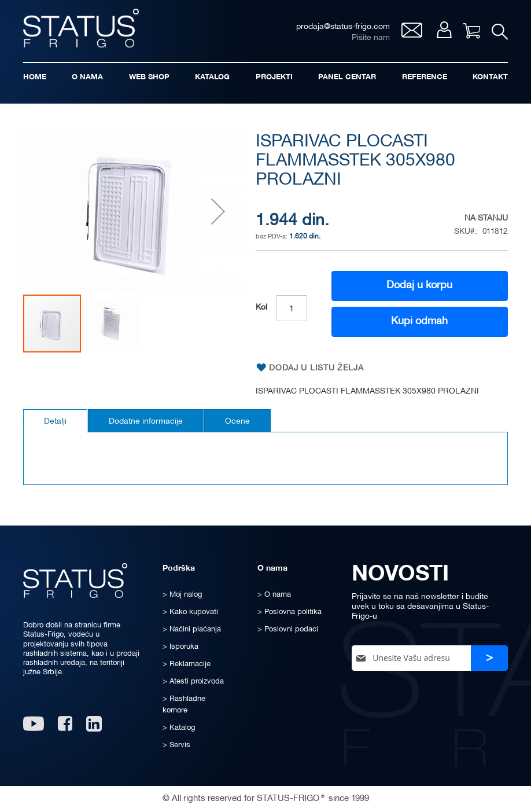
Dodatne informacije (146, 422)
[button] (218, 212)
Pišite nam (371, 38)
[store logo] (81, 28)
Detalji (55, 422)
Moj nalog (444, 30)
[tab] (55, 421)
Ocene (237, 422)
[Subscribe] (489, 658)
